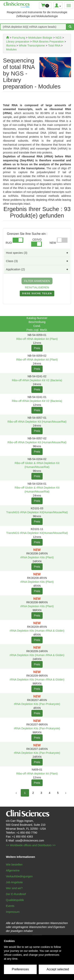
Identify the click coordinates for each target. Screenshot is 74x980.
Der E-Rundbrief (16, 894)
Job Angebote (14, 882)
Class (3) (12, 261)
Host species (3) (17, 253)
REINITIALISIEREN (37, 287)
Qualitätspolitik (15, 900)
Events (10, 906)
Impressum (13, 912)
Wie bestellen (14, 865)
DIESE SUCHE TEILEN (37, 294)
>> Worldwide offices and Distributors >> (31, 845)
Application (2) (15, 269)
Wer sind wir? (14, 888)
